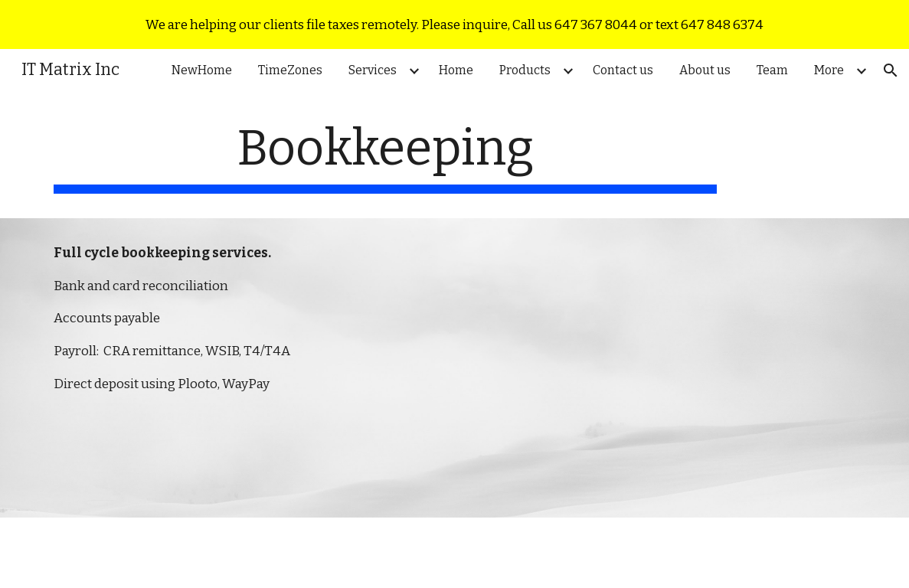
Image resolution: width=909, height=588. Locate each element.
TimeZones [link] (290, 70)
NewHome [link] (202, 70)
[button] (891, 70)
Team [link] (772, 70)
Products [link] (525, 70)
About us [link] (705, 70)
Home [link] (456, 70)
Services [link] (373, 70)
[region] (454, 24)
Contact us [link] (623, 70)
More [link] (829, 70)
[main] (385, 157)
